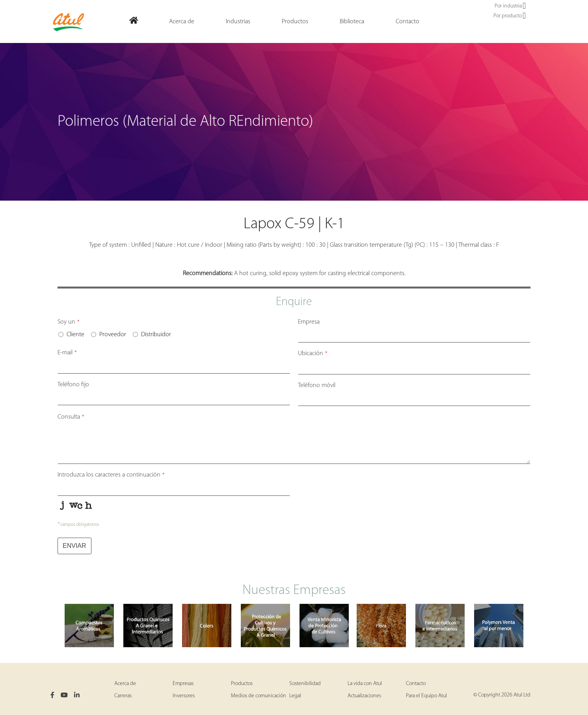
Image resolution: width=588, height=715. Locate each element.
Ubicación (313, 354)
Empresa (309, 322)
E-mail (67, 353)
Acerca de (125, 684)
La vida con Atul (365, 684)
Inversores (184, 696)
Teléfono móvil (317, 385)
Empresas (183, 684)
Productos (242, 684)
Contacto (416, 684)
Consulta (71, 417)
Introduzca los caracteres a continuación (111, 475)
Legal (295, 696)
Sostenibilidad (305, 684)
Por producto (510, 16)
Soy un (69, 322)
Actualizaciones (364, 696)
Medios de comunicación (259, 696)
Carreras (123, 696)
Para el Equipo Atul (426, 696)
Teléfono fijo (73, 385)
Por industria (510, 6)
